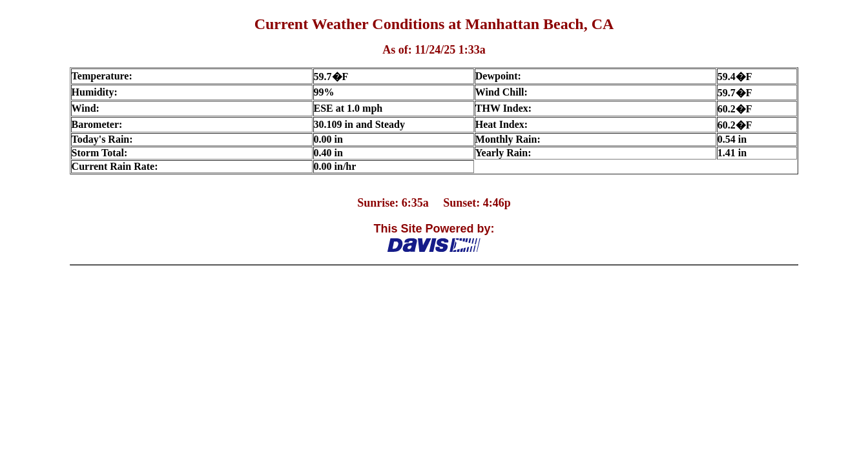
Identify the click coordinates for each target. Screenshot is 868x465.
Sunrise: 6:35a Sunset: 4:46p (434, 203)
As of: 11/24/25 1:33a (434, 50)
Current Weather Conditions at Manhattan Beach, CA (434, 24)
